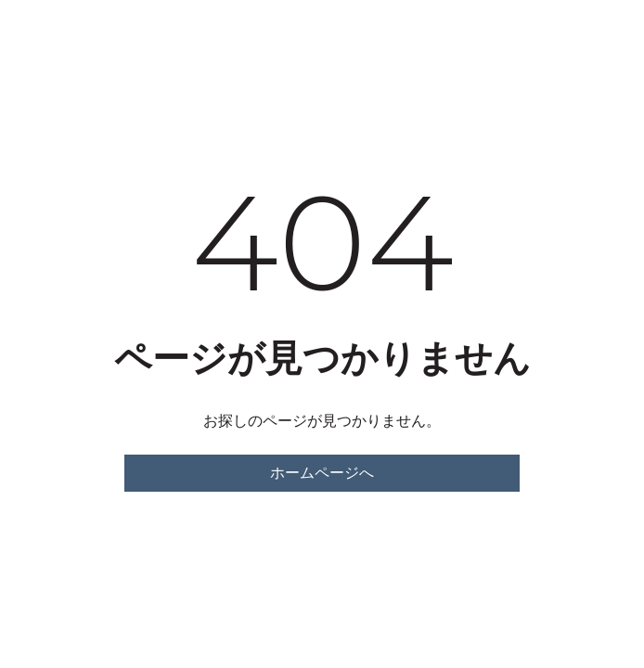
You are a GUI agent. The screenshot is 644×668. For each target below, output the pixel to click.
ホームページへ (322, 473)
